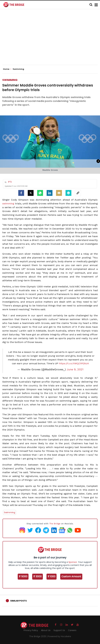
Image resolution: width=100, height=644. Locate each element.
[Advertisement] (51, 40)
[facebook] (21, 193)
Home (7, 69)
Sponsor (73, 562)
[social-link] (78, 193)
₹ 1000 (52, 576)
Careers (72, 630)
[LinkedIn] (50, 193)
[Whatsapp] (40, 193)
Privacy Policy (31, 630)
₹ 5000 (23, 576)
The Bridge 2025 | (38, 636)
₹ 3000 (37, 576)
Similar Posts (18, 601)
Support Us (59, 630)
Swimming (10, 80)
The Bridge (55, 524)
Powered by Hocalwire (59, 636)
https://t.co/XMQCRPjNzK (74, 363)
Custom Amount (71, 576)
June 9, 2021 (75, 369)
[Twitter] (31, 193)
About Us (46, 630)
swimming (8, 204)
